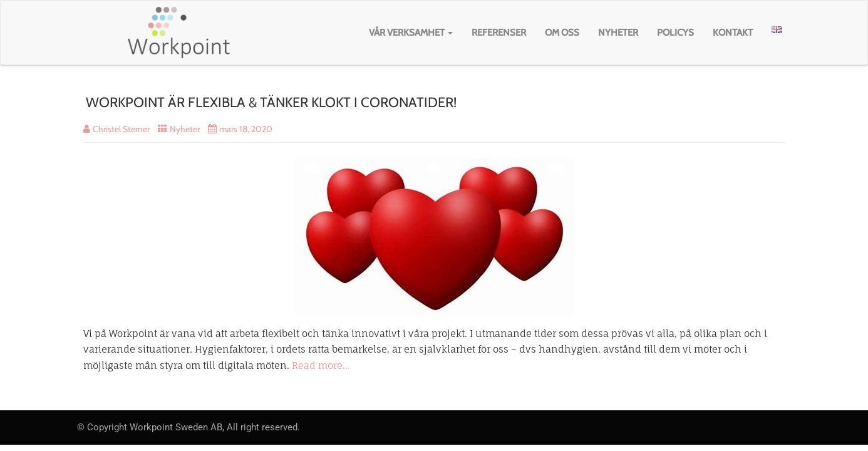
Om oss (562, 33)
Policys (675, 33)
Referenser (499, 33)
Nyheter (618, 33)
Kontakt (733, 33)
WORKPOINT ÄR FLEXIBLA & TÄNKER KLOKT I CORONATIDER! (271, 102)
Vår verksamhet (411, 33)
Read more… (321, 365)
